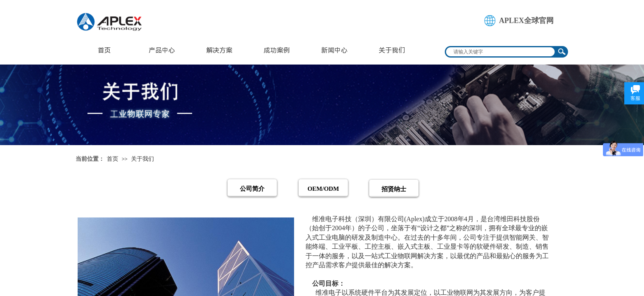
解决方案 (219, 50)
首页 (104, 50)
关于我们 (392, 50)
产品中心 (162, 50)
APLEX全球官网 (526, 21)
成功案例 (277, 50)
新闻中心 (334, 50)
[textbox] (501, 52)
